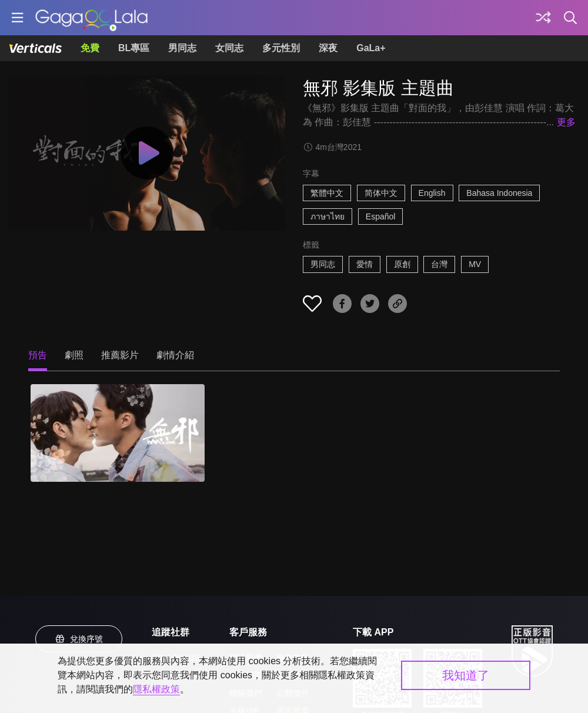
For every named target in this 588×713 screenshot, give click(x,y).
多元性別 (281, 48)
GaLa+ (371, 48)
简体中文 (381, 193)
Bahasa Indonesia (499, 193)
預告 (38, 355)
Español (381, 216)
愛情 (365, 264)
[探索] (543, 18)
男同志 (182, 48)
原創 (402, 264)
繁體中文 (327, 193)
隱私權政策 (156, 689)
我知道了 (466, 675)
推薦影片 (120, 355)
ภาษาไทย (328, 216)
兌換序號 (79, 639)
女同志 (229, 48)
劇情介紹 (175, 355)
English (432, 193)
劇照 (74, 355)
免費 (90, 48)
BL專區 (134, 48)
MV (475, 264)
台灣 (439, 264)
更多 (566, 122)
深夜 (328, 48)
